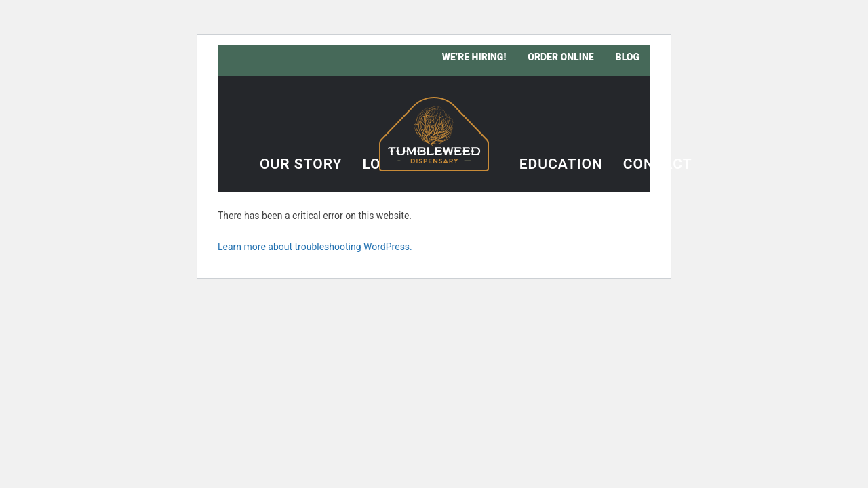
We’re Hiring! (474, 57)
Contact (658, 164)
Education (561, 164)
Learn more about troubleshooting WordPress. (315, 247)
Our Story (301, 164)
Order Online (560, 57)
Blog (628, 57)
